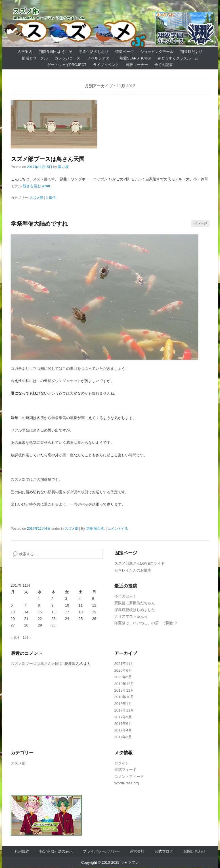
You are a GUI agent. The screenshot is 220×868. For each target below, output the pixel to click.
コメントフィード (129, 777)
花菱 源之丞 (95, 529)
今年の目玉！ (125, 596)
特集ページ (124, 52)
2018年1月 (123, 704)
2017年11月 (124, 710)
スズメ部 (26, 11)
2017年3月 (123, 737)
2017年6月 (123, 724)
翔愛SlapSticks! (135, 58)
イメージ (200, 223)
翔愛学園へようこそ (56, 52)
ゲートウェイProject (67, 65)
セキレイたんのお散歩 (133, 570)
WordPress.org (127, 783)
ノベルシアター (100, 58)
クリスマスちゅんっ (131, 616)
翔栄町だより (191, 52)
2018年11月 (124, 690)
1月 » (27, 637)
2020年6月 (123, 670)
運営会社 (137, 851)
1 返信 (51, 198)
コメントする (118, 529)
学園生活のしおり (94, 52)
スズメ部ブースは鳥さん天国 (48, 159)
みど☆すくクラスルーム (178, 58)
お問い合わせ (194, 851)
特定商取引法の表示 (56, 851)
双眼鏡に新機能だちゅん (135, 603)
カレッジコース (67, 58)
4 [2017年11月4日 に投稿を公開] (80, 599)
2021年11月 (124, 664)
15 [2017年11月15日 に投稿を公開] (40, 612)
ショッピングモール (157, 52)
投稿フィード (125, 770)
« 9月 (15, 637)
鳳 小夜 (63, 167)
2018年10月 (124, 697)
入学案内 (25, 52)
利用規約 (22, 851)
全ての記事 (164, 65)
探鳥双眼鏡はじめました (135, 610)
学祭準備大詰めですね (39, 224)
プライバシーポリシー (101, 851)
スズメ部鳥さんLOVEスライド (140, 563)
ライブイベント (106, 65)
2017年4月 (123, 730)
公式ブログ (164, 851)
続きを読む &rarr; (37, 186)
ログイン (122, 763)
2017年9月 (123, 717)
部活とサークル (35, 58)
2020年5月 (123, 677)
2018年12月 (124, 684)
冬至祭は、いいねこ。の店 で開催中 (146, 623)
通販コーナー (137, 65)
